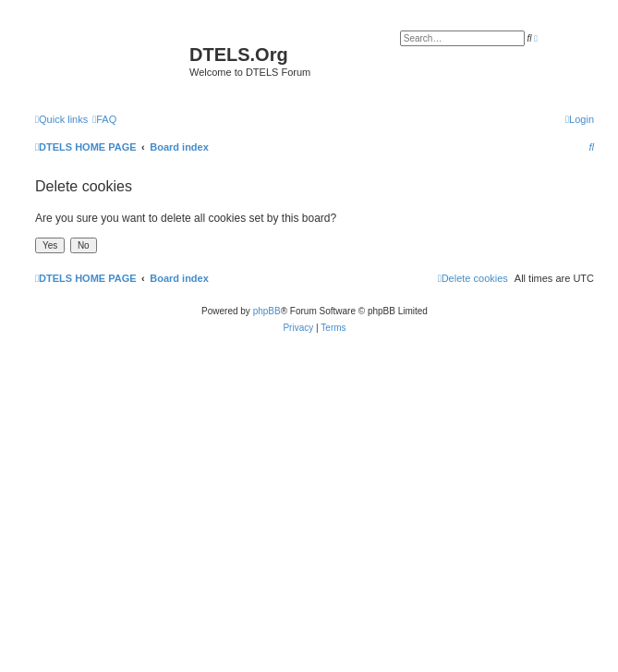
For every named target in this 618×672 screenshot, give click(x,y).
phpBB (267, 311)
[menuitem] (104, 119)
